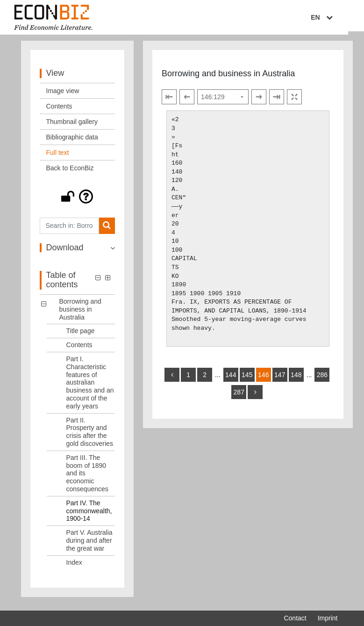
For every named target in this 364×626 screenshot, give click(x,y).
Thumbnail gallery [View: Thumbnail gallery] (72, 125)
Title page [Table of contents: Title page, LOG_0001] (81, 335)
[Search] (107, 229)
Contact (295, 618)
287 (239, 396)
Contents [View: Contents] (59, 110)
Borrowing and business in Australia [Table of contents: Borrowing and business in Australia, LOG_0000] (80, 313)
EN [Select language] (331, 17)
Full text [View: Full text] (58, 156)
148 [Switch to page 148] (296, 379)
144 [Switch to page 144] (231, 379)
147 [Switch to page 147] (280, 379)
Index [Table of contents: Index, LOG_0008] (74, 566)
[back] (172, 379)
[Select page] (223, 101)
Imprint (328, 618)
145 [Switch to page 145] (247, 379)
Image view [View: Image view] (63, 95)
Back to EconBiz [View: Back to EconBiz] (70, 172)
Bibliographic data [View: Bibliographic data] (72, 141)
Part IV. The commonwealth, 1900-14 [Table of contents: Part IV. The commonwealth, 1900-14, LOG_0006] (89, 515)
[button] (78, 200)
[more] (255, 396)
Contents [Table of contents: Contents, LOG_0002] (79, 349)
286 (322, 379)
